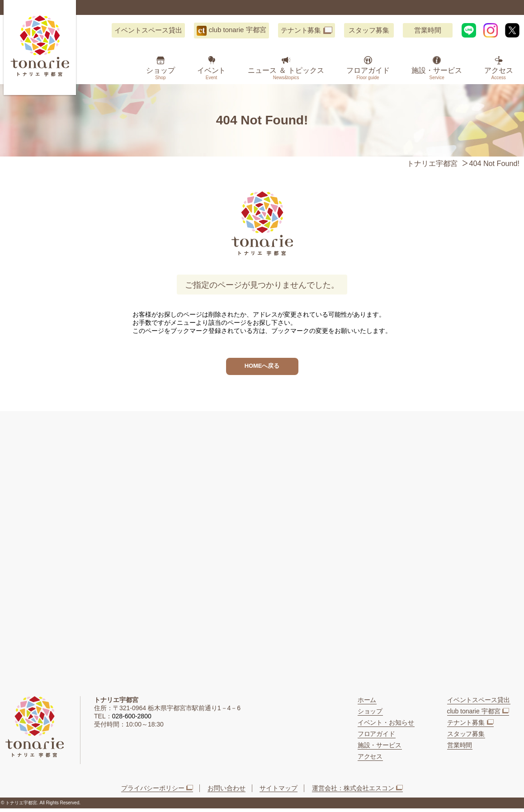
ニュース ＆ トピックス (286, 73)
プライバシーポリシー (153, 792)
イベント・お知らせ (386, 726)
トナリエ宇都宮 (432, 163)
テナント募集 (301, 30)
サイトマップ (279, 792)
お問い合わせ (227, 792)
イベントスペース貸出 (148, 30)
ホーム (367, 703)
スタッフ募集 (369, 30)
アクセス (499, 73)
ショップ (161, 73)
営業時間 (428, 30)
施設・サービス (437, 73)
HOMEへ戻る (262, 368)
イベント (212, 73)
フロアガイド (368, 73)
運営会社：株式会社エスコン (353, 792)
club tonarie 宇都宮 (238, 30)
